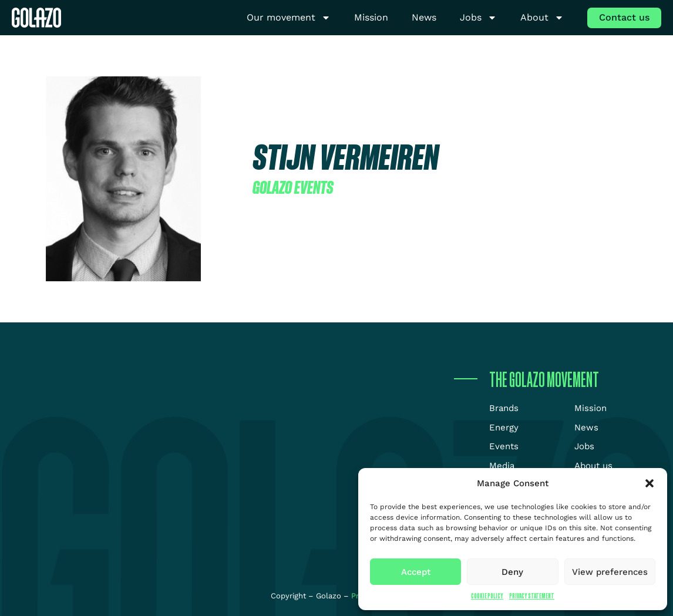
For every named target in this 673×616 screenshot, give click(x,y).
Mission (371, 17)
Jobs (478, 18)
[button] (650, 483)
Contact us (624, 17)
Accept (416, 572)
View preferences (610, 572)
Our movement (289, 18)
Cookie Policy (487, 596)
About (542, 18)
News (424, 17)
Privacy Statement (532, 596)
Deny (512, 572)
